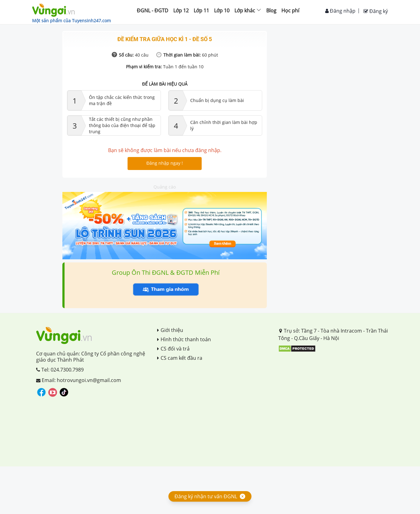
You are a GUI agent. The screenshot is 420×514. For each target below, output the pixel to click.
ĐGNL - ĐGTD (153, 11)
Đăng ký (376, 11)
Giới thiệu (170, 330)
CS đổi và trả (173, 349)
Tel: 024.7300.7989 (60, 370)
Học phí (290, 11)
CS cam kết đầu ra (180, 358)
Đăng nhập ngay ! (165, 163)
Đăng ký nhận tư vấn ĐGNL (206, 496)
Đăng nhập (340, 11)
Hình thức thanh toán (184, 339)
